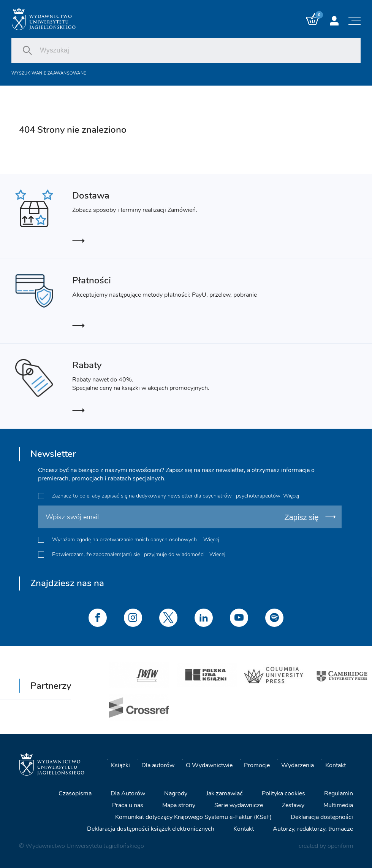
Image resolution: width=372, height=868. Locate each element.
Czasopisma (75, 793)
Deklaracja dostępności (322, 817)
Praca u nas (128, 805)
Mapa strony (179, 805)
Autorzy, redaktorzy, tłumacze (313, 829)
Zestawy (293, 805)
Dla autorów (158, 765)
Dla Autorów (128, 793)
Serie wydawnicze (239, 805)
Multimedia (338, 805)
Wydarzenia (298, 765)
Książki (120, 765)
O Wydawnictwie (209, 765)
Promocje (257, 765)
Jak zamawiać (225, 793)
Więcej (291, 496)
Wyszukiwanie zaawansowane (49, 73)
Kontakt (336, 765)
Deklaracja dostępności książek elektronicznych (151, 829)
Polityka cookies (283, 793)
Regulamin (339, 793)
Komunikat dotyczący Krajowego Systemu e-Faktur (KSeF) (193, 817)
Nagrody (176, 793)
